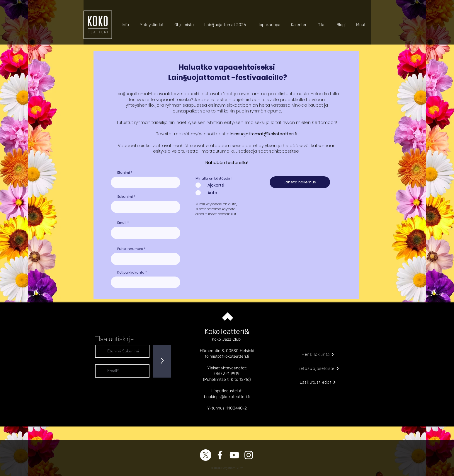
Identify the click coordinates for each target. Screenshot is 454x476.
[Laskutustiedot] (318, 382)
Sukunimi (125, 197)
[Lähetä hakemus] (300, 182)
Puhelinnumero (130, 249)
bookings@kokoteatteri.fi (227, 397)
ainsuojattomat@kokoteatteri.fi (264, 134)
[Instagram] (249, 455)
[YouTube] (234, 455)
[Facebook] (220, 455)
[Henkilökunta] (318, 354)
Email (122, 223)
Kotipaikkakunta (131, 273)
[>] (162, 361)
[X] (206, 455)
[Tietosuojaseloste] (318, 368)
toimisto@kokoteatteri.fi (227, 356)
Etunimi (124, 173)
